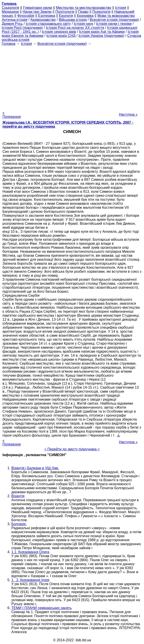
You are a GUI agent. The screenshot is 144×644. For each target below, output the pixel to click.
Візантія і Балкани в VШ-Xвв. (35, 468)
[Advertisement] (72, 77)
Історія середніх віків (59, 32)
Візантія (18, 496)
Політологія (65, 12)
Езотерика (47, 16)
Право (83, 12)
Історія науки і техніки (114, 24)
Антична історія (15, 20)
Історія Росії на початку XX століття (75, 28)
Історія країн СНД (61, 36)
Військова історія (73, 20)
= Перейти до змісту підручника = (72, 449)
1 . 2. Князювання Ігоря (30, 580)
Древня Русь (12, 24)
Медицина (10, 12)
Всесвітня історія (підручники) (114, 20)
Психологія (101, 12)
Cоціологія (10, 8)
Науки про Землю (37, 12)
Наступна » (128, 114)
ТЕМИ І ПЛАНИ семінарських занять (42, 608)
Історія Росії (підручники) (22, 28)
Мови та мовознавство (116, 16)
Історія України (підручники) (101, 36)
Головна (9, 44)
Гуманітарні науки (38, 8)
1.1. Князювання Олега (30, 552)
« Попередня (12, 115)
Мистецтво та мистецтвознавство (84, 8)
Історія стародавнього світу (48, 24)
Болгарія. (19, 524)
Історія (121, 8)
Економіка (85, 16)
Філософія (26, 16)
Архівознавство (43, 20)
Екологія (66, 16)
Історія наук (83, 24)
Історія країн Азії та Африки (102, 32)
